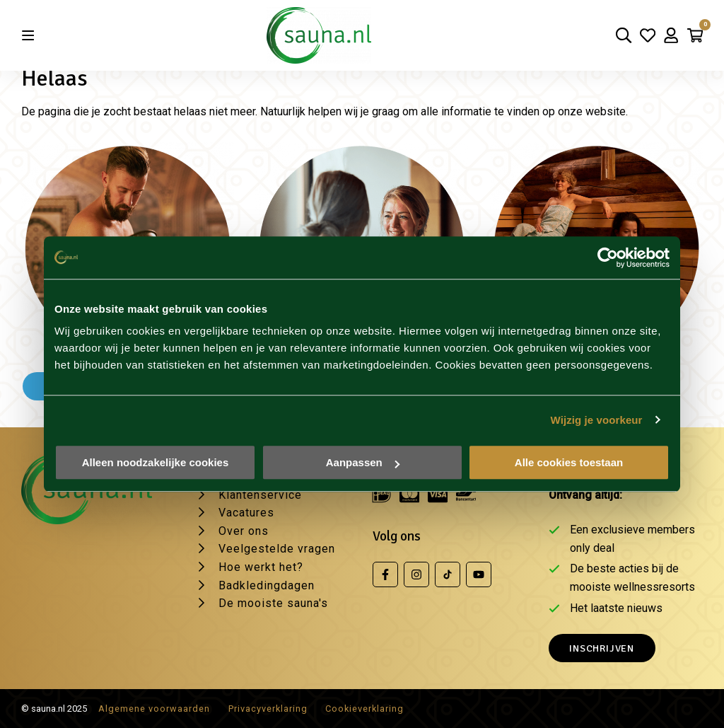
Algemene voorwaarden (154, 709)
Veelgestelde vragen (277, 549)
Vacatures (246, 513)
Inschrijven (602, 648)
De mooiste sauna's (273, 603)
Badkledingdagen (267, 585)
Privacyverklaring (268, 709)
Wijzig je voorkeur (597, 420)
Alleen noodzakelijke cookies (156, 462)
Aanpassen (363, 462)
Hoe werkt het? (261, 567)
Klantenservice (260, 495)
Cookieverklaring (364, 709)
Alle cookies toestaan (569, 462)
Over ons (244, 531)
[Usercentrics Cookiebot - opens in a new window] (608, 258)
